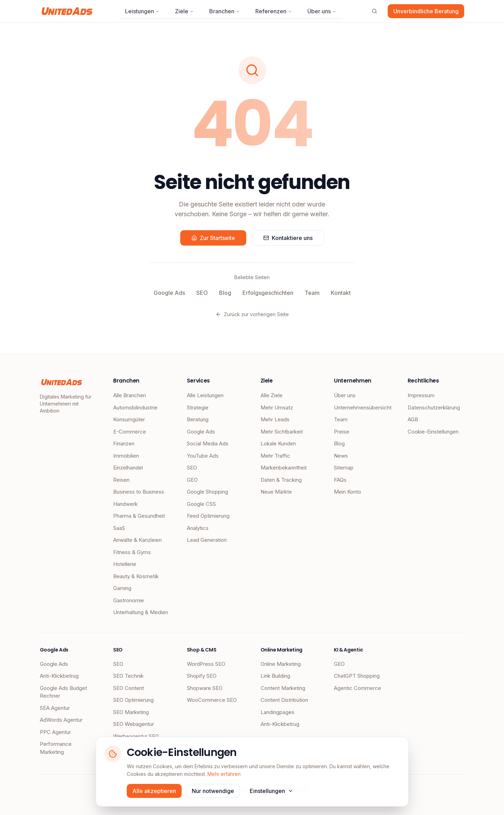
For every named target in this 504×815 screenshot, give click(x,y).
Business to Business (139, 492)
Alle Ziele (272, 395)
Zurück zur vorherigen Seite (252, 314)
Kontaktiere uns (288, 238)
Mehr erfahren (224, 774)
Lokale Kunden (278, 443)
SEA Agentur (55, 708)
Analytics (198, 528)
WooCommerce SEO (212, 700)
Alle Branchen (130, 395)
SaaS (119, 528)
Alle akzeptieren (154, 791)
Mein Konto (348, 492)
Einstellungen (272, 791)
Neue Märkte (276, 492)
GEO (192, 480)
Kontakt (341, 293)
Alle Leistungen (205, 395)
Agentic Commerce (357, 688)
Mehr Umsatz (277, 407)
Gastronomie (129, 600)
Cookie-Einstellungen (433, 432)
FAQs (340, 480)
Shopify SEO (202, 676)
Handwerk (125, 504)
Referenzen (274, 11)
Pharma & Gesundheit (139, 516)
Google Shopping (207, 492)
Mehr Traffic (275, 456)
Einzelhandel (128, 468)
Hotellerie (125, 564)
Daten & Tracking (281, 480)
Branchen (225, 11)
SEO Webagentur (134, 724)
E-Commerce (130, 432)
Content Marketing (283, 688)
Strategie (198, 407)
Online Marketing (281, 664)
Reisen (121, 480)
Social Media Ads (208, 443)
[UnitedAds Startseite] (67, 11)
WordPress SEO (206, 664)
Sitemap (344, 468)
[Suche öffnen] (374, 11)
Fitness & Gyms (132, 552)
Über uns (322, 11)
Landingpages (277, 712)
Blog (225, 293)
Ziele (184, 11)
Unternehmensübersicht (362, 407)
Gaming (122, 588)
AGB (413, 419)
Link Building (275, 676)
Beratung (198, 419)
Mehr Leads (275, 419)
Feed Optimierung (208, 516)
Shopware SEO (205, 688)
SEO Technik (128, 676)
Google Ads (169, 293)
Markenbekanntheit (284, 468)
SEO (202, 293)
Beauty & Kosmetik (136, 576)
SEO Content (129, 688)
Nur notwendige (213, 791)
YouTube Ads (203, 456)
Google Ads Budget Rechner (63, 692)
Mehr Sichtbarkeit (282, 432)
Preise (342, 432)
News (341, 456)
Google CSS (201, 504)
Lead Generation (207, 540)
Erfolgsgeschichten (268, 293)
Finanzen (124, 443)
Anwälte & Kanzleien (137, 540)
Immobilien (126, 456)
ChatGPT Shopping (357, 676)
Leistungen (142, 11)
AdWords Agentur (61, 720)
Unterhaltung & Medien (141, 612)
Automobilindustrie (135, 407)
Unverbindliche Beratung (426, 11)
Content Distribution (284, 700)
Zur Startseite (213, 238)
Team (312, 293)
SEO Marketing (131, 712)
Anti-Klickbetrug (59, 676)
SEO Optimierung (133, 700)
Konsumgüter (129, 419)
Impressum (421, 395)
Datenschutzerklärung (434, 407)
